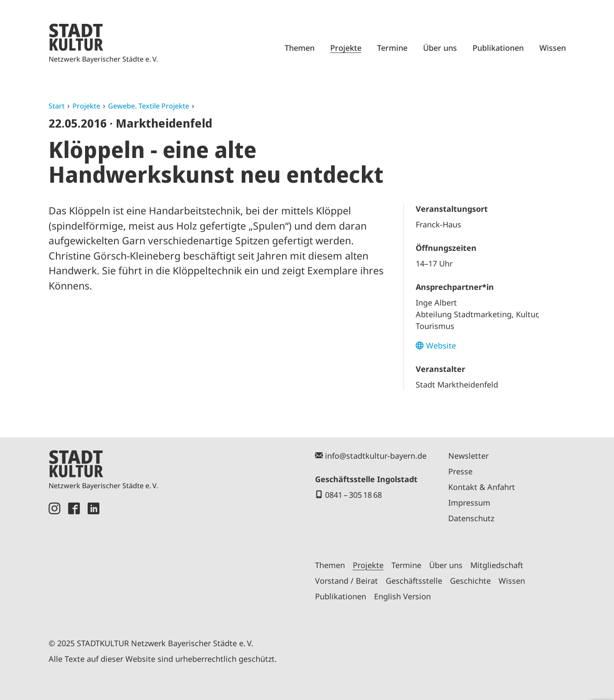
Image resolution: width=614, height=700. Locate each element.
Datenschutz (471, 518)
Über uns (440, 48)
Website (441, 345)
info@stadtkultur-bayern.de (376, 456)
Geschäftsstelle (414, 581)
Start (57, 106)
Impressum (469, 503)
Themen (300, 48)
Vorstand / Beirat (346, 581)
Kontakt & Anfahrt (482, 487)
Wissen (553, 48)
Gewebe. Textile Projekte (149, 106)
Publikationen (498, 48)
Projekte (346, 48)
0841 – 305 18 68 (353, 495)
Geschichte (470, 581)
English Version (402, 596)
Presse (460, 471)
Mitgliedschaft (497, 565)
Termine (392, 48)
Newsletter (468, 456)
